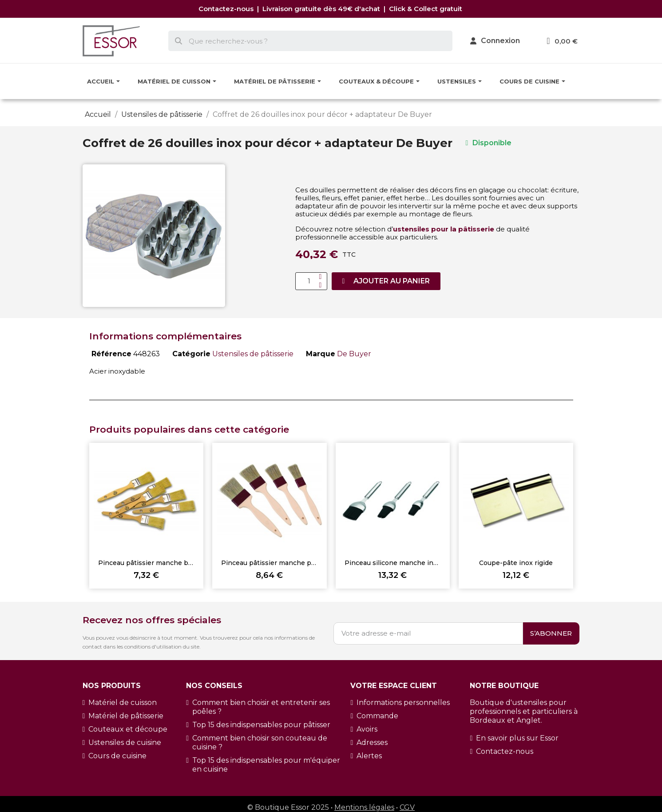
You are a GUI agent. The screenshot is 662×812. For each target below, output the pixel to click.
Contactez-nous (228, 9)
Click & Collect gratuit (426, 9)
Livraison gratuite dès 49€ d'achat (322, 9)
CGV (407, 807)
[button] (386, 281)
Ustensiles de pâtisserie (253, 354)
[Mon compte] (495, 41)
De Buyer (354, 354)
